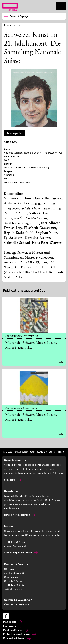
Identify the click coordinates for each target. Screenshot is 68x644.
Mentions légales (16, 630)
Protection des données (20, 634)
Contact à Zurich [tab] (16, 564)
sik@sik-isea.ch (13, 589)
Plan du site (13, 622)
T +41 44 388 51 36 (15, 542)
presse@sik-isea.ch (15, 546)
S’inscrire (13, 480)
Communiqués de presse (21, 553)
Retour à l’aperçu (16, 16)
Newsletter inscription (20, 515)
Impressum (12, 626)
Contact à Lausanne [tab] (18, 600)
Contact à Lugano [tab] (17, 604)
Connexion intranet (17, 638)
